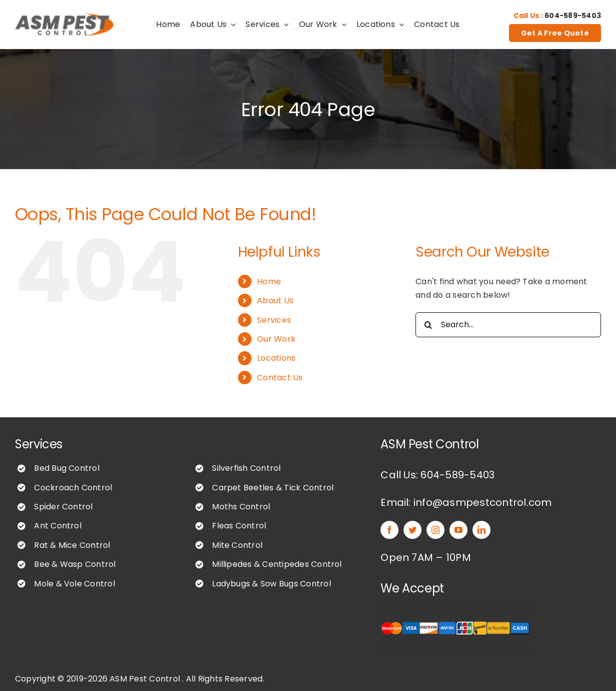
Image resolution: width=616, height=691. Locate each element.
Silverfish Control (246, 468)
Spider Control (63, 507)
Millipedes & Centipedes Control (277, 564)
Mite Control (237, 545)
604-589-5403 (573, 16)
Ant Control (58, 526)
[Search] (428, 325)
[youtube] (458, 530)
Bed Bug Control (67, 468)
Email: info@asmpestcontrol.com (466, 502)
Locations (276, 358)
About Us (275, 300)
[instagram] (435, 530)
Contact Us (280, 378)
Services (274, 320)
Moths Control (241, 507)
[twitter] (412, 530)
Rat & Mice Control (72, 545)
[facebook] (389, 530)
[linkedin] (481, 530)
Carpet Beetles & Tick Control (273, 488)
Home (269, 281)
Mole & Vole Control (74, 584)
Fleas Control (239, 526)
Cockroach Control (73, 488)
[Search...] (508, 325)
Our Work (276, 339)
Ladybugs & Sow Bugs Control (271, 584)
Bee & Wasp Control (75, 564)
